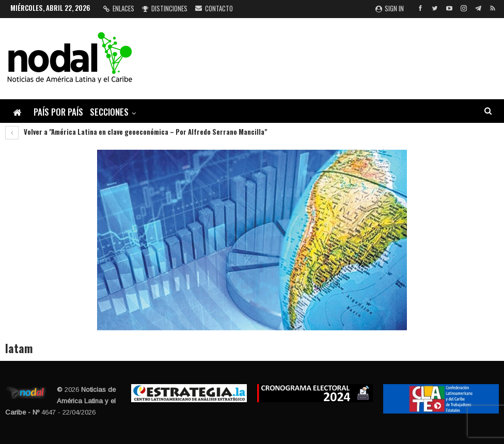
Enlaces (119, 8)
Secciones (109, 112)
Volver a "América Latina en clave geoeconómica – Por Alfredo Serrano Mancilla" (136, 132)
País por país (58, 112)
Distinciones (165, 8)
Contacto (214, 8)
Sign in (390, 8)
